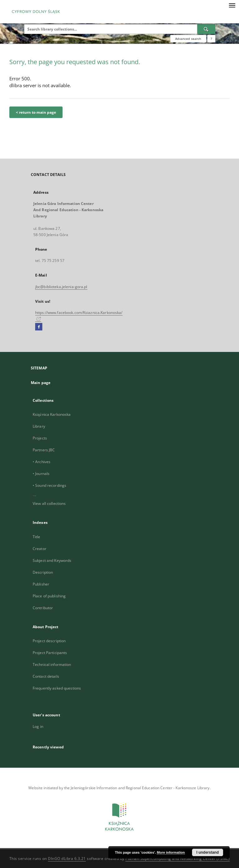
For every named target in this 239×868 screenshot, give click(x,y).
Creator (40, 549)
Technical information (52, 664)
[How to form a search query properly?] (211, 39)
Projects (40, 438)
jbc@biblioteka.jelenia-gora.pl (61, 287)
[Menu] (232, 5)
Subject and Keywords (52, 560)
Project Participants (50, 653)
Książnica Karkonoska (52, 414)
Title (37, 537)
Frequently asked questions (57, 688)
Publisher (41, 584)
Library (39, 426)
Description (43, 572)
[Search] (206, 29)
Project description (49, 641)
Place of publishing (49, 596)
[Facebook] (39, 327)
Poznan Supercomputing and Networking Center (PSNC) (178, 859)
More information (171, 852)
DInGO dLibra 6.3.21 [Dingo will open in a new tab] (67, 859)
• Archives (42, 462)
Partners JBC (44, 450)
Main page (41, 383)
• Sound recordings (49, 485)
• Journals (41, 474)
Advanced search (188, 39)
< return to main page (36, 112)
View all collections (49, 503)
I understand (208, 852)
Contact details (46, 676)
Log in (38, 726)
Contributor (43, 608)
